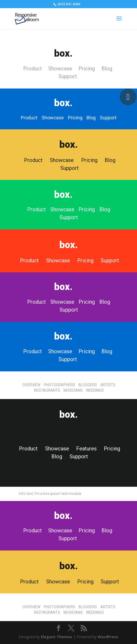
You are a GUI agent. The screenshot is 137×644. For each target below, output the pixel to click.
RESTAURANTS (47, 390)
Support (68, 76)
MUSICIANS (74, 390)
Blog (107, 68)
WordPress (108, 637)
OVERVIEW (31, 385)
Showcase (60, 68)
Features (86, 449)
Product (33, 68)
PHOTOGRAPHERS (59, 385)
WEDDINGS (95, 390)
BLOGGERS (88, 385)
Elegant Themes (57, 637)
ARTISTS (108, 385)
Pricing (87, 68)
